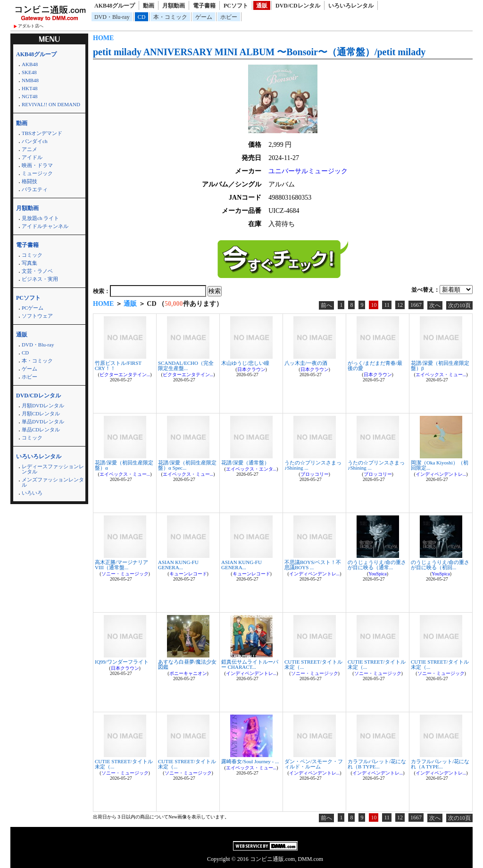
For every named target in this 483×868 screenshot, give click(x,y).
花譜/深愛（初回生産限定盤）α (124, 465)
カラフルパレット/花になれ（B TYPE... (377, 764)
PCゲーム (33, 308)
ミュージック (37, 173)
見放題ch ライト (40, 218)
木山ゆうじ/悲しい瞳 (245, 363)
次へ (435, 305)
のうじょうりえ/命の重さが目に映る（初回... (440, 565)
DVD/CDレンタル (298, 6)
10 (374, 305)
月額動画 (174, 6)
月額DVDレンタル (43, 405)
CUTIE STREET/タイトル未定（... (313, 664)
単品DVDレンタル (43, 421)
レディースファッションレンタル (53, 469)
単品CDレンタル (41, 430)
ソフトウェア (37, 316)
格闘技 (29, 181)
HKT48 (30, 88)
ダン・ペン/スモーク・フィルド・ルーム (314, 764)
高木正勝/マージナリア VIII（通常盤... (121, 565)
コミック (32, 255)
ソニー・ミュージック (125, 574)
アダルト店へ (31, 26)
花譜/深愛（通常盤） (245, 463)
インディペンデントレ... (441, 474)
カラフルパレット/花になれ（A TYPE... (440, 764)
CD (142, 17)
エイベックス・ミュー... (441, 375)
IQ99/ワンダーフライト (122, 662)
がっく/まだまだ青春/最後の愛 (375, 366)
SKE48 (29, 72)
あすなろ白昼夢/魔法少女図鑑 (187, 664)
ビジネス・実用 (40, 279)
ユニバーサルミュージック (308, 171)
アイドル (32, 157)
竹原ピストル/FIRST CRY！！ (118, 366)
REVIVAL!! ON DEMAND (51, 104)
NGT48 (30, 96)
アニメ (29, 149)
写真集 (29, 263)
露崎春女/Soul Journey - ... (250, 761)
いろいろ (32, 493)
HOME (103, 38)
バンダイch (34, 141)
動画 (149, 6)
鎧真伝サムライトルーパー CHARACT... (250, 664)
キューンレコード (188, 574)
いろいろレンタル (351, 6)
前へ (326, 305)
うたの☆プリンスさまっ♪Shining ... (313, 465)
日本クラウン (251, 369)
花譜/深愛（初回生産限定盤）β (440, 366)
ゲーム (204, 17)
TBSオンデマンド (42, 133)
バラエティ (35, 189)
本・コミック (170, 17)
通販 (262, 6)
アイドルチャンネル (45, 226)
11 (387, 305)
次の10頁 (459, 305)
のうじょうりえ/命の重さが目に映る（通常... (377, 565)
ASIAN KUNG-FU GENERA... (178, 565)
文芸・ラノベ (37, 271)
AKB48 (30, 64)
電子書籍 (204, 6)
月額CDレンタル (41, 413)
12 (400, 305)
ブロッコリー (315, 474)
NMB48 (30, 80)
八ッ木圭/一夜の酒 (306, 363)
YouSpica (377, 574)
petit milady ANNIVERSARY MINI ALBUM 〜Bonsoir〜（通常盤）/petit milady (259, 52)
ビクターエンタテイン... (125, 375)
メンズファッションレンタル (53, 482)
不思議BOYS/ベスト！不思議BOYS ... (313, 565)
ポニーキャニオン (188, 673)
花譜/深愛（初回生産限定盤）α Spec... (187, 465)
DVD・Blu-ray (112, 17)
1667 (416, 305)
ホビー (229, 17)
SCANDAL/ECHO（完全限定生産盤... (186, 366)
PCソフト (236, 6)
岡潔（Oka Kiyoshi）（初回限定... (440, 465)
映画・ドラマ (37, 165)
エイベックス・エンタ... (251, 469)
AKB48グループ (115, 6)
